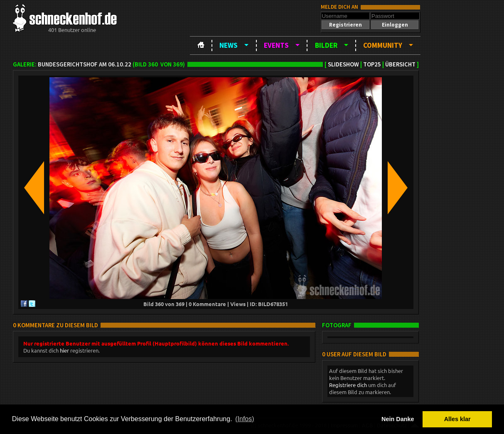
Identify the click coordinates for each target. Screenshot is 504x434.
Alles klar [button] (457, 419)
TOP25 (372, 64)
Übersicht (400, 64)
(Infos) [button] (245, 419)
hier (64, 350)
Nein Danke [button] (398, 419)
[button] (345, 25)
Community (383, 45)
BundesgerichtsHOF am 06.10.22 (85, 64)
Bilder (326, 45)
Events (276, 45)
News (229, 45)
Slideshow (343, 64)
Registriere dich (348, 385)
